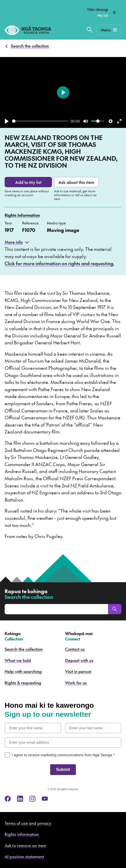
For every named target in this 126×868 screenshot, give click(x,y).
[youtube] (45, 799)
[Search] (115, 609)
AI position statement (24, 856)
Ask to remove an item (25, 845)
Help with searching (23, 671)
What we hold (18, 660)
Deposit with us (79, 660)
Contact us (75, 649)
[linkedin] (20, 799)
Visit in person (78, 671)
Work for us (76, 683)
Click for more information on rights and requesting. (60, 263)
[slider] (40, 121)
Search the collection (30, 46)
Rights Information (22, 215)
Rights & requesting (23, 683)
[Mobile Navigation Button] (109, 30)
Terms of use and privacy (28, 823)
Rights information (22, 834)
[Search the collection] (90, 30)
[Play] (7, 121)
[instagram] (32, 799)
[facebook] (8, 799)
